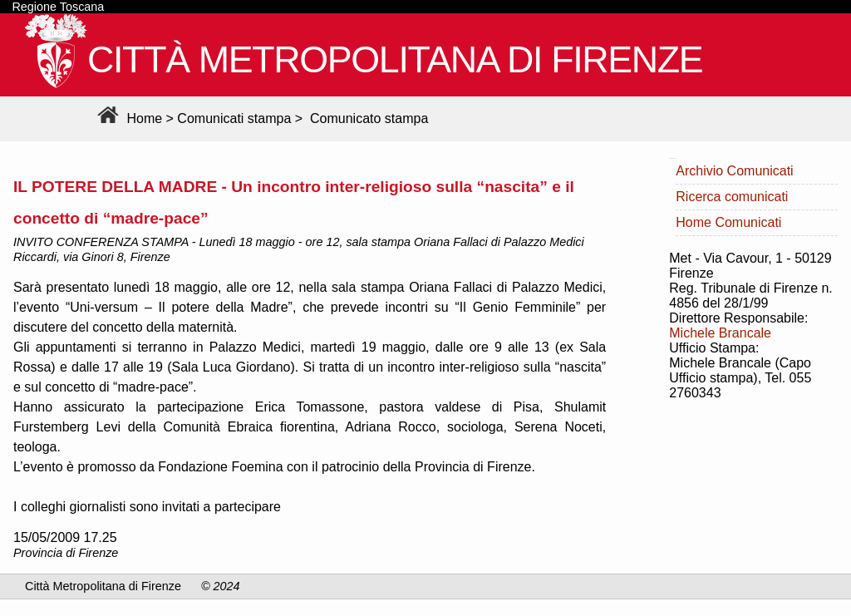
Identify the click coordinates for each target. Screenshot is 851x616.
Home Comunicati (728, 222)
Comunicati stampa (234, 118)
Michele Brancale (720, 333)
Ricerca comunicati (732, 197)
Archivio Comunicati (734, 171)
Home (128, 118)
